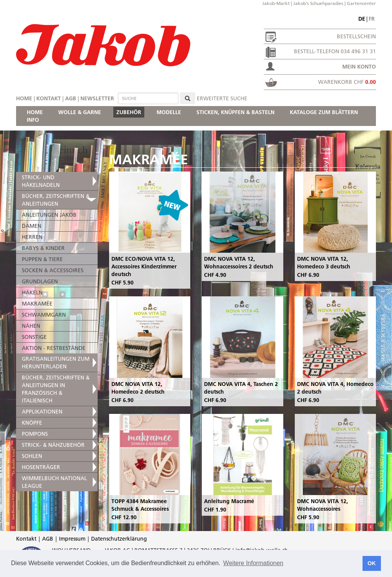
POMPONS (35, 434)
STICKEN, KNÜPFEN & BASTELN (235, 112)
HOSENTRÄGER (41, 467)
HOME (35, 112)
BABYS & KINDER (43, 248)
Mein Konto (359, 67)
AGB (71, 98)
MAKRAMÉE (37, 304)
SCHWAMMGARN (44, 315)
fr (372, 19)
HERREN (32, 237)
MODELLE (169, 112)
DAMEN (32, 226)
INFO (33, 120)
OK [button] (372, 563)
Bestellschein (356, 36)
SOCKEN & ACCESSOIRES (53, 270)
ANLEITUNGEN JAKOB (49, 215)
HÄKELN (32, 293)
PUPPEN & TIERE (42, 259)
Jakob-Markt (276, 3)
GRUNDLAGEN (40, 281)
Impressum (72, 539)
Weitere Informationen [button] (253, 563)
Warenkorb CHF (347, 82)
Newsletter (97, 98)
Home (24, 98)
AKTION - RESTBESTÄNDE (54, 348)
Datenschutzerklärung (119, 539)
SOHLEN (32, 456)
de (362, 19)
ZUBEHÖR (129, 112)
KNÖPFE (32, 423)
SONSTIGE (34, 337)
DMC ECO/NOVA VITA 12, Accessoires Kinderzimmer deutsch (144, 266)
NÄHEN (31, 326)
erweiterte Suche (222, 98)
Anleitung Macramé (229, 501)
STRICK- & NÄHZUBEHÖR (53, 445)
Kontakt (49, 98)
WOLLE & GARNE (80, 112)
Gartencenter (361, 3)
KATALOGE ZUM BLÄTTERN (324, 112)
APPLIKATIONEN (42, 412)
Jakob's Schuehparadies (318, 3)
